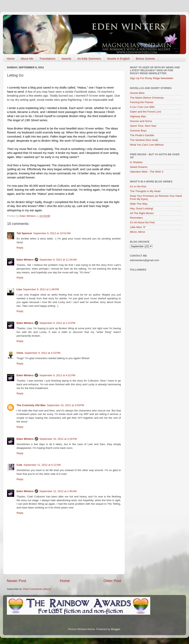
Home (11, 59)
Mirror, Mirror (138, 232)
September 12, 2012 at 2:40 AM (58, 491)
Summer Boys (138, 131)
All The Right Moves (142, 213)
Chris (20, 353)
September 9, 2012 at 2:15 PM (57, 323)
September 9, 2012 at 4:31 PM (57, 375)
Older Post (112, 581)
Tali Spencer (24, 233)
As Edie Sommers (89, 59)
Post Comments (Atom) (37, 589)
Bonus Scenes (145, 59)
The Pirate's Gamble (142, 135)
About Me (27, 59)
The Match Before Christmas (147, 98)
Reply (20, 248)
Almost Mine (137, 93)
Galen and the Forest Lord (145, 112)
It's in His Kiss (138, 186)
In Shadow (136, 162)
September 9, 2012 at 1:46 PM (41, 289)
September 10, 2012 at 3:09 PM (66, 405)
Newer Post (17, 581)
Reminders (136, 218)
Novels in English (118, 59)
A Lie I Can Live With (142, 107)
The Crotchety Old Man (31, 405)
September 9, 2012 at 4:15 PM (43, 353)
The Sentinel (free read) (144, 140)
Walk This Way (139, 204)
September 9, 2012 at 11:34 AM (58, 260)
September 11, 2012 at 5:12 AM (42, 465)
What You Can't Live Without (147, 145)
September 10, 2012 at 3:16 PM (58, 439)
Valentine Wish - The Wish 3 (147, 172)
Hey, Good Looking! (142, 208)
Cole (19, 465)
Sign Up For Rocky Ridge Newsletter (152, 78)
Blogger (116, 629)
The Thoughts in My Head (145, 191)
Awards (66, 59)
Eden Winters (25, 260)
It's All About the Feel (142, 222)
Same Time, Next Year (143, 126)
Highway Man (138, 116)
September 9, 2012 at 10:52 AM (52, 233)
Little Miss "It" (138, 227)
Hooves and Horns (141, 121)
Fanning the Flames (142, 102)
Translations (47, 59)
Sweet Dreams (139, 167)
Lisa (19, 289)
